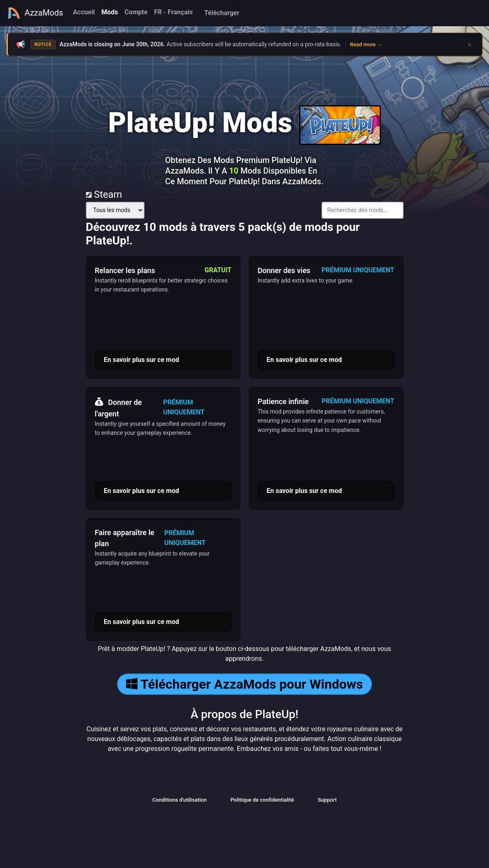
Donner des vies (284, 270)
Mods (110, 12)
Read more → (366, 44)
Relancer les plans (125, 270)
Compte (136, 12)
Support (327, 800)
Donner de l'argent (118, 407)
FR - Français (174, 12)
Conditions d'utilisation (179, 800)
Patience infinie (283, 401)
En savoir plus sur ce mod (142, 360)
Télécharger (222, 13)
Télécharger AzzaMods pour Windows (244, 684)
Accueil (84, 12)
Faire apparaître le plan (125, 538)
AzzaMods (35, 13)
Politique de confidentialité (262, 800)
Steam (104, 194)
